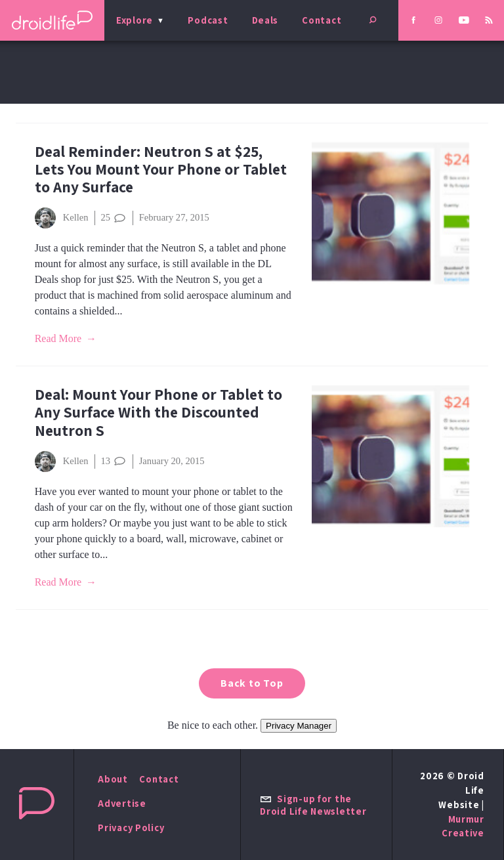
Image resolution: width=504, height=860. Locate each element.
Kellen (62, 218)
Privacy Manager (299, 726)
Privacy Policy (131, 828)
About (113, 779)
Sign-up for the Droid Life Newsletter (313, 805)
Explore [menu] (135, 20)
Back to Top (252, 683)
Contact (322, 20)
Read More (58, 338)
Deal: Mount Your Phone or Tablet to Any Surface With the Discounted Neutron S (158, 412)
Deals (265, 20)
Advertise (122, 803)
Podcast (208, 20)
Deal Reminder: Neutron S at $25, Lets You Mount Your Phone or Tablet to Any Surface (161, 169)
